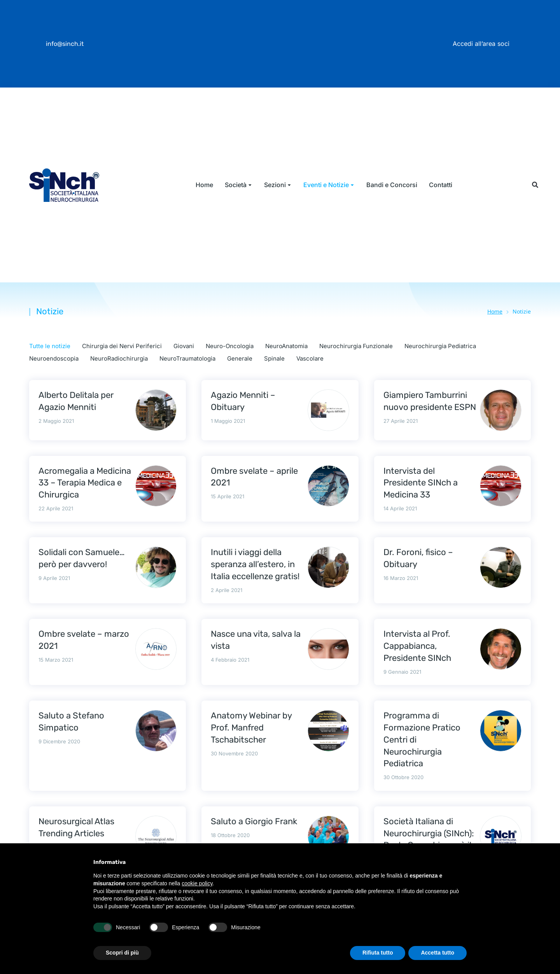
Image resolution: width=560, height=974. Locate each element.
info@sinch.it (65, 44)
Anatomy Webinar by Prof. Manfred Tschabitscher (251, 728)
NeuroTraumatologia (187, 358)
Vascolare (310, 358)
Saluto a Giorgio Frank (254, 821)
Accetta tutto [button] (437, 953)
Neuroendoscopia (54, 358)
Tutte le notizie (50, 346)
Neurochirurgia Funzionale (356, 346)
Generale (240, 358)
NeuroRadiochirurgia (119, 358)
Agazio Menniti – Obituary (243, 401)
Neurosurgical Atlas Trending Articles (76, 827)
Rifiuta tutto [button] (378, 953)
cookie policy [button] (197, 883)
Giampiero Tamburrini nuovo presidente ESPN (430, 401)
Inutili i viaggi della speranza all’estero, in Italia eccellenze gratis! (255, 564)
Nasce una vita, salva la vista (256, 640)
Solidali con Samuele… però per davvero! (82, 558)
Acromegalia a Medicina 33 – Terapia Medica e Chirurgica (85, 483)
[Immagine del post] (156, 410)
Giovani (184, 346)
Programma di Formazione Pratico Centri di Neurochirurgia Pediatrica (422, 739)
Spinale (274, 358)
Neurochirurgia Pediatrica (440, 346)
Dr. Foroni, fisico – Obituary (418, 558)
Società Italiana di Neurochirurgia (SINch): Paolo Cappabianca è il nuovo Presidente (429, 839)
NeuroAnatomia (286, 346)
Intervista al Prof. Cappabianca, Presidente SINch (417, 646)
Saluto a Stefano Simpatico (71, 722)
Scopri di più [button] (122, 953)
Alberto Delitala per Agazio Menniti (76, 401)
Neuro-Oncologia (230, 346)
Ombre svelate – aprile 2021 (254, 477)
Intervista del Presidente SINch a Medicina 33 (421, 483)
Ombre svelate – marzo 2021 (84, 640)
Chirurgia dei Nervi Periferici (122, 346)
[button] (535, 185)
